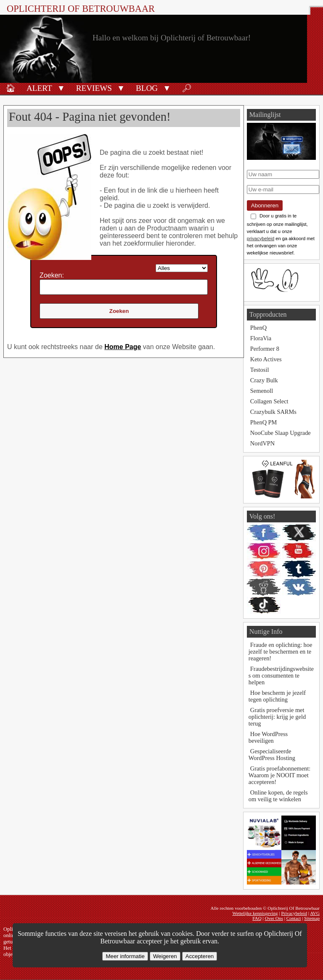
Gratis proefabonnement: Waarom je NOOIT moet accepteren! (279, 775)
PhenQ (258, 328)
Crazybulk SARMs (273, 412)
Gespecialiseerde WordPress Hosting (272, 755)
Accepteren (200, 956)
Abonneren (265, 205)
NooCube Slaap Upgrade (281, 433)
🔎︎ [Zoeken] (187, 88)
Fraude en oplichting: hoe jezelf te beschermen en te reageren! (280, 652)
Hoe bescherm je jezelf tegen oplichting (277, 696)
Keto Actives (266, 359)
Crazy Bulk (264, 380)
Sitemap (312, 918)
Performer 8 (265, 349)
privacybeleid (261, 238)
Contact (294, 918)
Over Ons (274, 918)
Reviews (94, 88)
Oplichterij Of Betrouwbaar (81, 9)
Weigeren (165, 956)
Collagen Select (269, 401)
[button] (61, 87)
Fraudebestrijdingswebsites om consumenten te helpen (281, 675)
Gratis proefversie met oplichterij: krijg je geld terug (277, 717)
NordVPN (262, 443)
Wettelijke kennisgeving (255, 913)
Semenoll (262, 391)
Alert (39, 88)
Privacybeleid (294, 913)
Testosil (260, 370)
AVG (315, 913)
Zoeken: (52, 275)
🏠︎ (11, 88)
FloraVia (261, 338)
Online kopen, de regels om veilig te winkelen (278, 796)
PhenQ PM (264, 422)
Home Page (123, 347)
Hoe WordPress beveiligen (268, 737)
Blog (147, 88)
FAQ (257, 918)
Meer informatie (125, 956)
